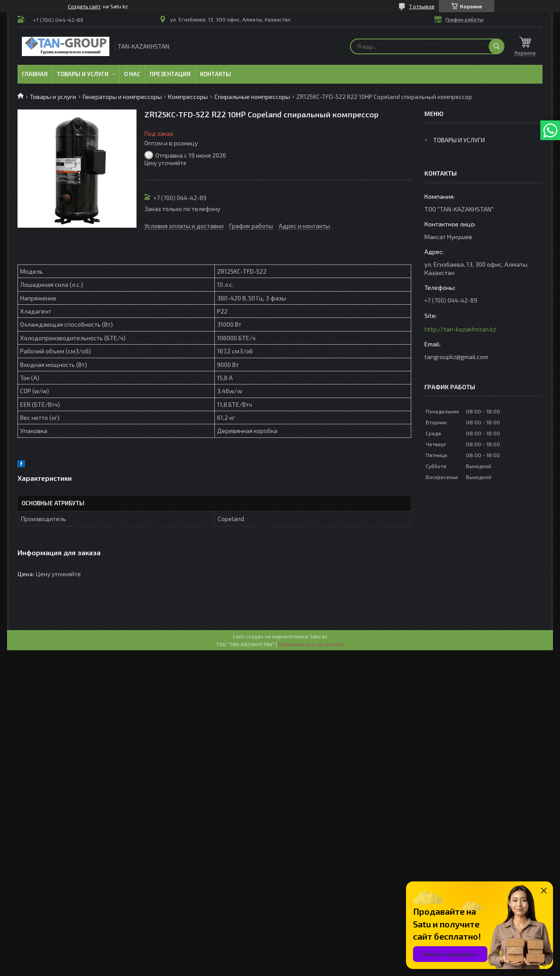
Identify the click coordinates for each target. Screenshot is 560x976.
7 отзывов (422, 6)
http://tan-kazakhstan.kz (460, 329)
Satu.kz (318, 636)
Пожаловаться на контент (311, 644)
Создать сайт (84, 6)
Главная (35, 74)
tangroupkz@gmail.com (456, 357)
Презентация (170, 74)
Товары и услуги (83, 74)
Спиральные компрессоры (252, 97)
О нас (132, 74)
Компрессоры (188, 97)
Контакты (215, 74)
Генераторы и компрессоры (122, 97)
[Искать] (497, 46)
